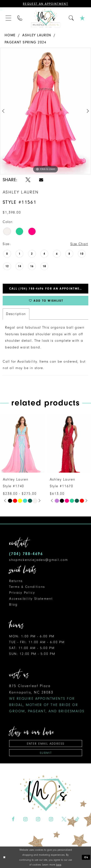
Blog (13, 604)
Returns (16, 581)
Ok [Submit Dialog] (86, 857)
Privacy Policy (22, 593)
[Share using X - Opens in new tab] (28, 180)
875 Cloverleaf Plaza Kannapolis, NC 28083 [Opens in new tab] (47, 698)
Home (10, 35)
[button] (9, 18)
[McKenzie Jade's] (45, 18)
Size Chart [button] (79, 244)
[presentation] (22, 444)
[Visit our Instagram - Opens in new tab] (25, 819)
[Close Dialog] (4, 857)
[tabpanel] (45, 111)
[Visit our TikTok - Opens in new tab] (77, 819)
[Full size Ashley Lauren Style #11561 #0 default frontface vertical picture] (45, 111)
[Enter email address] (46, 743)
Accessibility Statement (31, 599)
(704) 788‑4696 (26, 554)
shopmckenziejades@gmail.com (39, 560)
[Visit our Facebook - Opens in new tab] (13, 819)
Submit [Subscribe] (46, 753)
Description (16, 314)
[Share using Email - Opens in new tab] (41, 180)
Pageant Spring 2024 (26, 42)
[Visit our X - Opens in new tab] (64, 819)
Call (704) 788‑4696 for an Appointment (46, 288)
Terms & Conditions (27, 587)
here (59, 865)
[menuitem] (9, 18)
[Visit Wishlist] (83, 18)
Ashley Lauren (37, 35)
